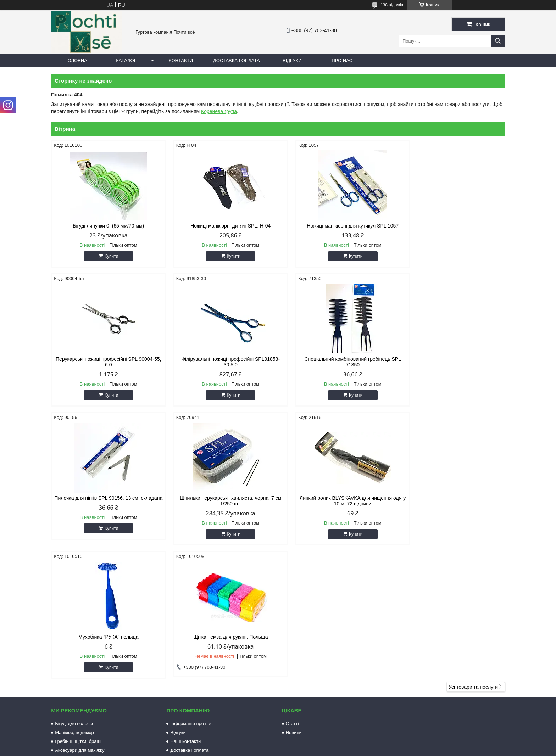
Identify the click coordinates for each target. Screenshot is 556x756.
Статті (292, 596)
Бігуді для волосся (75, 596)
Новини (294, 605)
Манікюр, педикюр (74, 605)
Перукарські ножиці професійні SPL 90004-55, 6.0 (451, 229)
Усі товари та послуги (473, 559)
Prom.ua (311, 743)
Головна (76, 60)
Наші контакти (185, 614)
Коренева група (219, 111)
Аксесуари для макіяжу (80, 623)
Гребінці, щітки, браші (78, 614)
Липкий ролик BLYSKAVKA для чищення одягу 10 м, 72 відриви (105, 506)
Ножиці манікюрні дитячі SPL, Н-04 (220, 226)
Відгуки (292, 60)
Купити (108, 256)
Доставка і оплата (237, 60)
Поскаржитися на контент (280, 749)
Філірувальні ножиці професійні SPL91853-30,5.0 (105, 368)
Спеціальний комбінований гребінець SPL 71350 (220, 368)
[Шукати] (498, 41)
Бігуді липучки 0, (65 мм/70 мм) (105, 226)
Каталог (126, 60)
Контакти (181, 60)
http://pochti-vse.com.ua (315, 663)
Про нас (342, 60)
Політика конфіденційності (336, 749)
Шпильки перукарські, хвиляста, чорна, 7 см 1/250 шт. (451, 368)
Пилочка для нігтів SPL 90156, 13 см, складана (335, 368)
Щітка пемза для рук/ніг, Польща (335, 504)
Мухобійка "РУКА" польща (221, 504)
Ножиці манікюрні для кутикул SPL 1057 (336, 226)
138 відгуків (392, 5)
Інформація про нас (191, 596)
